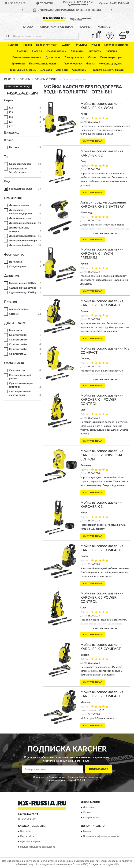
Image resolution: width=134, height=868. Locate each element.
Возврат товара (92, 818)
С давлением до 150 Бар (23, 288)
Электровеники (74, 57)
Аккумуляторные (19, 309)
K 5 (11, 122)
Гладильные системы (23, 70)
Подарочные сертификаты (107, 70)
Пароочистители (47, 45)
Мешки (95, 45)
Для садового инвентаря (23, 241)
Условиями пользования (63, 780)
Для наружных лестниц (22, 236)
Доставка (88, 807)
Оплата (87, 812)
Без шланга (15, 330)
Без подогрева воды (20, 189)
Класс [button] (9, 140)
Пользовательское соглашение (38, 847)
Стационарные (17, 267)
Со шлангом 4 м (18, 340)
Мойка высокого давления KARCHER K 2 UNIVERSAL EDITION (102, 455)
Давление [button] (12, 276)
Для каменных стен (20, 218)
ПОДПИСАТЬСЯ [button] (99, 769)
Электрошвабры (56, 51)
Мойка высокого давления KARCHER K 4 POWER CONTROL (102, 400)
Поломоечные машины (27, 57)
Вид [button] (7, 181)
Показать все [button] (12, 132)
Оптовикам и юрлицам (57, 27)
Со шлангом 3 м (18, 335)
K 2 (11, 108)
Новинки (85, 27)
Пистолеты (94, 51)
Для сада (46, 70)
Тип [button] (7, 157)
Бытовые (14, 147)
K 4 (11, 117)
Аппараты (77, 51)
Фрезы (90, 64)
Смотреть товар (93, 141)
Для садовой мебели (21, 245)
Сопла (92, 57)
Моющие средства (110, 64)
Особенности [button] (14, 363)
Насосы (37, 51)
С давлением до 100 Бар (23, 283)
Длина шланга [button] (15, 323)
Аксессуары (79, 70)
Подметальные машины (44, 64)
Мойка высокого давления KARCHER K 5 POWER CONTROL (102, 598)
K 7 (11, 127)
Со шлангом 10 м (19, 354)
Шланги (66, 45)
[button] (78, 5)
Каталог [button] (29, 27)
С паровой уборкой (20, 164)
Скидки (87, 831)
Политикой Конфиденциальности (84, 777)
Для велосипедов (19, 205)
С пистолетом (17, 371)
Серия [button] (9, 100)
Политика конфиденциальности (101, 836)
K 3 (11, 112)
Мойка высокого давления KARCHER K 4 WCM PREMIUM (102, 254)
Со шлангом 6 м (18, 344)
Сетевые (14, 314)
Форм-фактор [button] (14, 255)
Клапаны (111, 51)
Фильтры (81, 45)
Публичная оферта (31, 842)
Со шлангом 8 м (18, 349)
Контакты (104, 27)
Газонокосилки (73, 64)
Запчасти (62, 70)
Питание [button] (11, 302)
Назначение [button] (13, 198)
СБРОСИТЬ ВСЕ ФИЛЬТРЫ (23, 93)
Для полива (53, 57)
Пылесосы (13, 45)
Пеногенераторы (111, 57)
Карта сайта (27, 836)
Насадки (23, 51)
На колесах (15, 262)
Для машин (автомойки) (23, 223)
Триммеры (18, 64)
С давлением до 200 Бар (23, 293)
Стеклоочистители (116, 45)
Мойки (28, 45)
